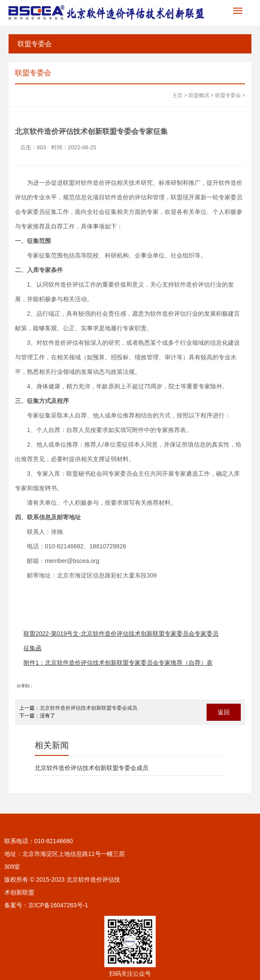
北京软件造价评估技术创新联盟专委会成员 (89, 708)
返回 (224, 712)
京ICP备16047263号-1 (58, 905)
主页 (177, 95)
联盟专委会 (35, 44)
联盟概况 (199, 95)
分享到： (25, 686)
